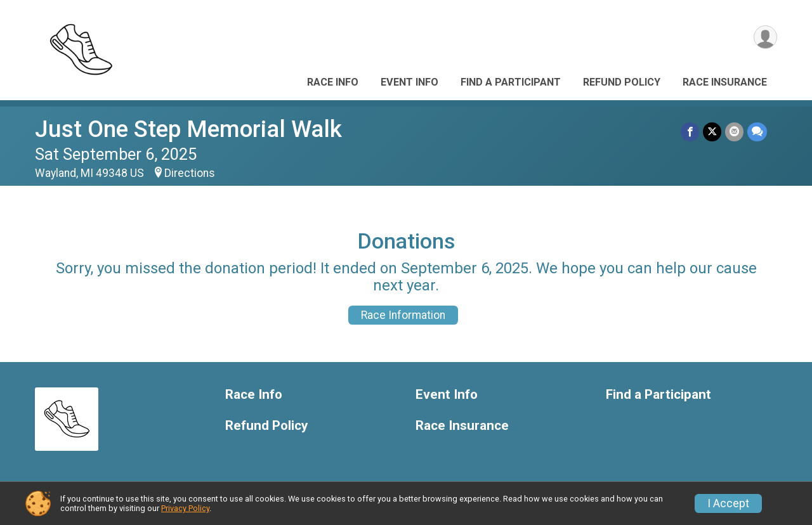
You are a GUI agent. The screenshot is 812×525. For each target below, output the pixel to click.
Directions (190, 173)
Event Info (409, 82)
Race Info (333, 82)
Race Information (403, 315)
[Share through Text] (757, 132)
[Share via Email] (734, 132)
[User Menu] (765, 37)
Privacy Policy (185, 508)
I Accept (728, 503)
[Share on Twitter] (712, 132)
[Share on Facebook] (690, 132)
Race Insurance (725, 82)
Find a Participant (511, 82)
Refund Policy (622, 82)
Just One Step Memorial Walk (188, 129)
